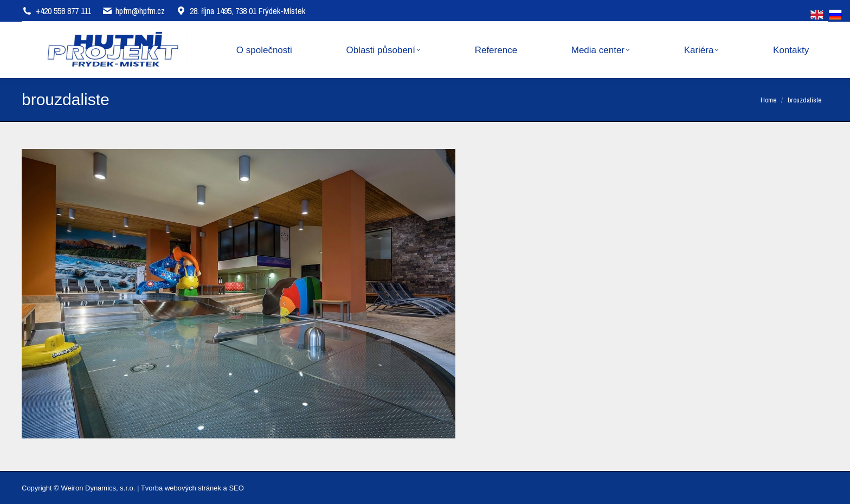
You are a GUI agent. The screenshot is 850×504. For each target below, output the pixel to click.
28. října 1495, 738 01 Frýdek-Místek (240, 11)
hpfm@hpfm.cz (140, 11)
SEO (236, 488)
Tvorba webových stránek (181, 488)
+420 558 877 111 (63, 11)
